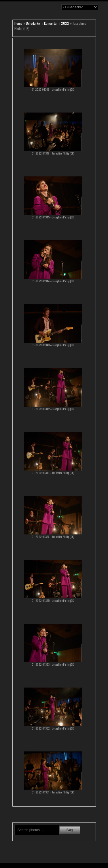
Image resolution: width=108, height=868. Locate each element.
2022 (65, 23)
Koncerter (51, 23)
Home (18, 23)
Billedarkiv (33, 23)
